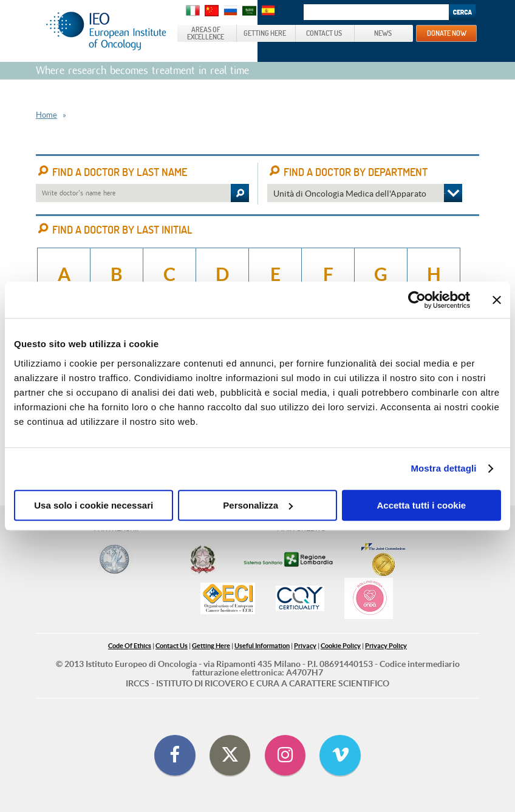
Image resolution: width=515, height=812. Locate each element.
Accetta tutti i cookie (421, 505)
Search (462, 12)
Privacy (305, 646)
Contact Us (172, 646)
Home (46, 115)
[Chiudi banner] (497, 300)
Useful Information (262, 646)
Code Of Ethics (130, 646)
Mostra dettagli (443, 468)
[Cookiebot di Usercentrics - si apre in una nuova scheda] (417, 300)
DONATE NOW (447, 33)
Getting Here (211, 646)
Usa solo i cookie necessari (94, 505)
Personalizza (258, 505)
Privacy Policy (386, 646)
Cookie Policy (341, 646)
